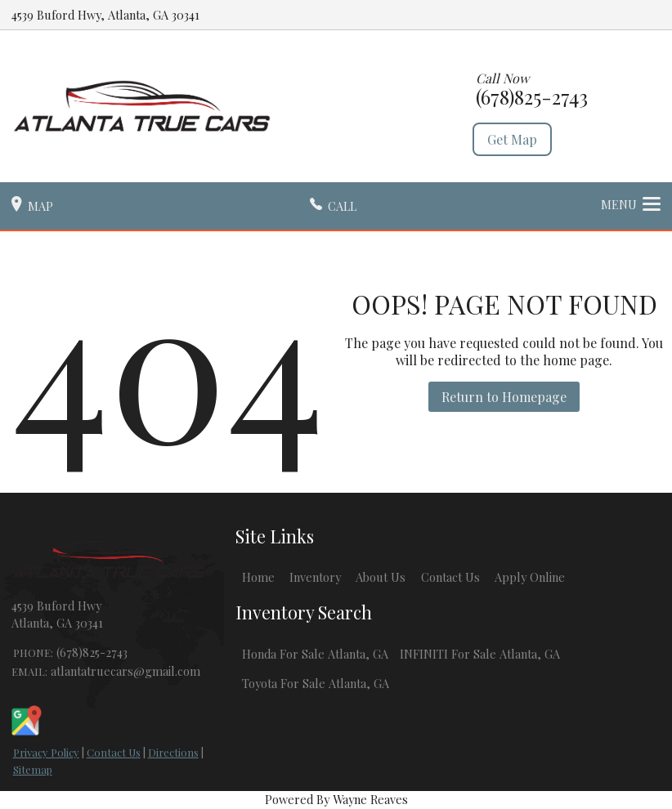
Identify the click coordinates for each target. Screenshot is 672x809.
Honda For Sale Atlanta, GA (315, 654)
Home (258, 577)
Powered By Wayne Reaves (336, 799)
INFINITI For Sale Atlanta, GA (480, 654)
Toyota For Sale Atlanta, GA (316, 683)
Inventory (315, 577)
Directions (173, 752)
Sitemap (33, 769)
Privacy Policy (46, 752)
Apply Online (530, 577)
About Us (381, 577)
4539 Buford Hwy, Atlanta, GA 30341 (105, 15)
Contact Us (114, 752)
